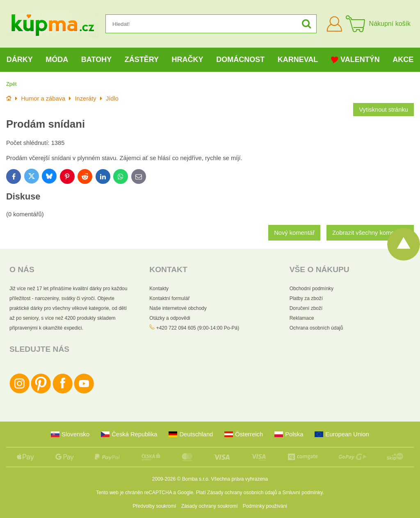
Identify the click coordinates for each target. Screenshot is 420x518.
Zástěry (142, 60)
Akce (403, 60)
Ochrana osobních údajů (316, 328)
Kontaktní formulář (169, 298)
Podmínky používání (265, 506)
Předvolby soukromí (155, 506)
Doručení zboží (306, 308)
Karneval (298, 60)
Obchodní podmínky (312, 289)
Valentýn (355, 60)
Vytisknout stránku (383, 110)
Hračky (188, 60)
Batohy (96, 60)
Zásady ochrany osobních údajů (242, 493)
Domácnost (240, 60)
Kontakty (159, 289)
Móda (57, 60)
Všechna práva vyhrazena (239, 479)
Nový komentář (294, 233)
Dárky (20, 60)
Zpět (11, 84)
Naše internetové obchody (178, 308)
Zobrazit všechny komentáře (370, 233)
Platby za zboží (306, 298)
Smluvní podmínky (303, 493)
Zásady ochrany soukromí (210, 506)
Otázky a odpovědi (170, 318)
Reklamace (302, 318)
